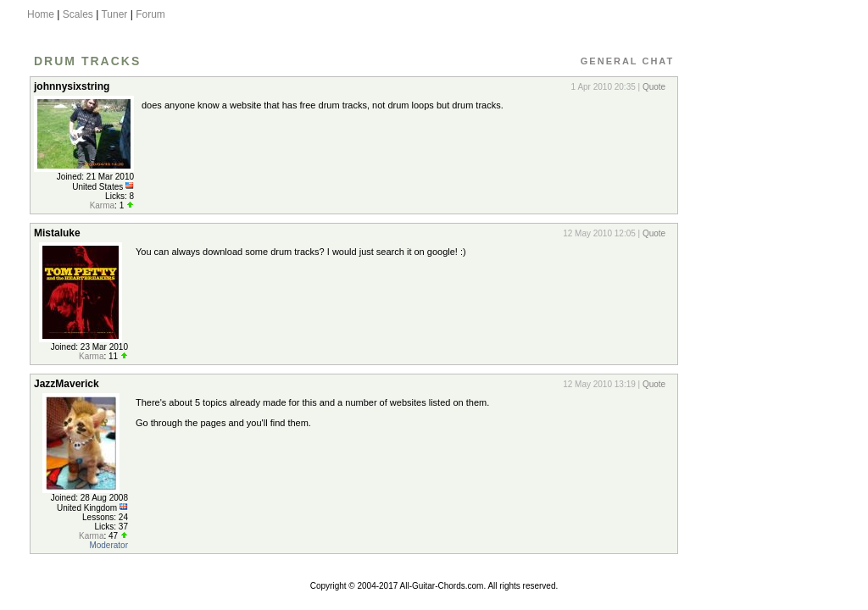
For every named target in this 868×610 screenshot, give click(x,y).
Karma (102, 205)
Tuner (114, 14)
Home (41, 14)
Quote (654, 87)
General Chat (627, 61)
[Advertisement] (759, 324)
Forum (150, 14)
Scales (78, 14)
